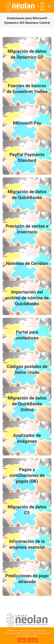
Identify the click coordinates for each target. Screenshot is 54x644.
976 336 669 (42, 6)
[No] (51, 636)
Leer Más (33, 640)
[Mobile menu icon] (49, 6)
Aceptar (22, 640)
